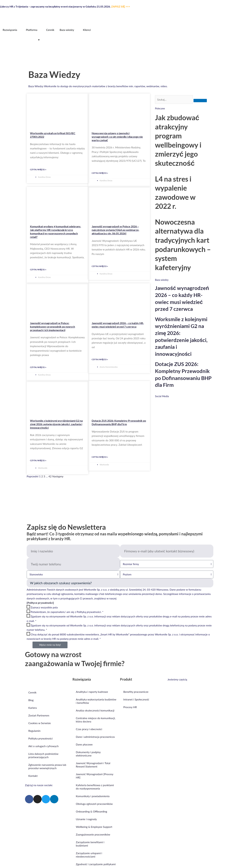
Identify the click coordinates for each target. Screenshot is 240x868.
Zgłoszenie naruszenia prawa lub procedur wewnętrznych (47, 766)
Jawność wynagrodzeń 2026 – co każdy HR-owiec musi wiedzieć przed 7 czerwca (118, 325)
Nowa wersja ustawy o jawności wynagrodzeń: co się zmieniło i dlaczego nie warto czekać (117, 137)
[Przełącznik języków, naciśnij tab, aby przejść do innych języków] (21, 40)
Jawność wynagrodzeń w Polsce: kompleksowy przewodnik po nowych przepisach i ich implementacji (52, 327)
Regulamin (34, 731)
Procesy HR (130, 707)
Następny (58, 476)
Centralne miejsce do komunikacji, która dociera (96, 720)
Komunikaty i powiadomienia (93, 796)
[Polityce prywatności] (40, 603)
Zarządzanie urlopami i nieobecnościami (89, 855)
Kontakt (33, 776)
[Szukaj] (200, 101)
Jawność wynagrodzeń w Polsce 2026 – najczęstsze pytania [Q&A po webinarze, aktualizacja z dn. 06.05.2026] (115, 230)
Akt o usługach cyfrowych (43, 746)
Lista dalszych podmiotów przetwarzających (43, 755)
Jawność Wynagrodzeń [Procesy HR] (95, 776)
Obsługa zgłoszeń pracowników (94, 804)
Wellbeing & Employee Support (94, 827)
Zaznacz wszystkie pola (44, 607)
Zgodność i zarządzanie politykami (96, 864)
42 (50, 476)
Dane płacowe (84, 744)
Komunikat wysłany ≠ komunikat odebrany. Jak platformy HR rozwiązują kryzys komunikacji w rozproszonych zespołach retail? (55, 232)
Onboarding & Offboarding (91, 811)
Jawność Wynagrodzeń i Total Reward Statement (93, 765)
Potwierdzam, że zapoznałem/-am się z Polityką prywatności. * (67, 612)
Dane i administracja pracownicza (95, 737)
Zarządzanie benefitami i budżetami (90, 844)
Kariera (32, 708)
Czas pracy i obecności (89, 729)
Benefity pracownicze (136, 692)
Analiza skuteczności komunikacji (95, 710)
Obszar (120, 583)
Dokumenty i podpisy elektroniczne (88, 754)
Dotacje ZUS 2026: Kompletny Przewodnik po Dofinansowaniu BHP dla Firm (119, 422)
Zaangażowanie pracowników (93, 834)
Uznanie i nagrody (86, 819)
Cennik (32, 692)
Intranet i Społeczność (136, 699)
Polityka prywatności (40, 738)
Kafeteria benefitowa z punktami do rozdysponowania (95, 787)
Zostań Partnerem (39, 715)
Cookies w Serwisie (40, 723)
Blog (31, 700)
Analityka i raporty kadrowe (92, 692)
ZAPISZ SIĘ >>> (121, 6)
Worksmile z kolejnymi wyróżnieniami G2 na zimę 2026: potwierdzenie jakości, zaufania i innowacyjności (56, 424)
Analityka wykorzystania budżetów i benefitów (96, 701)
